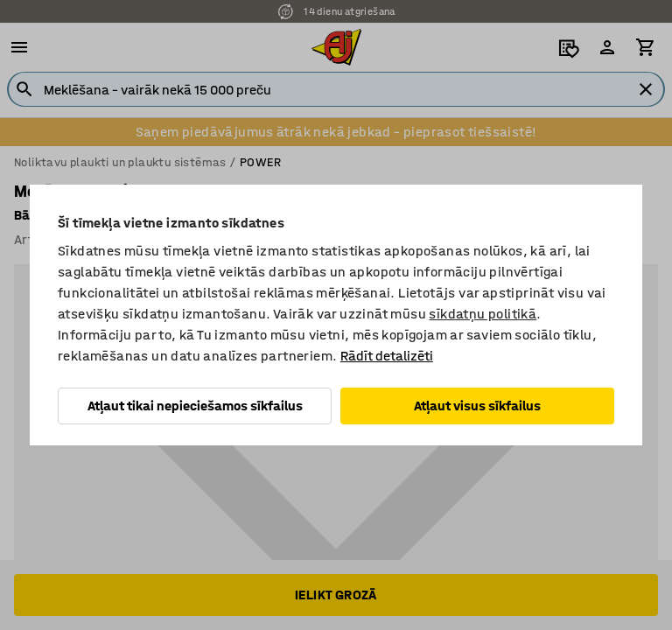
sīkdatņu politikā (483, 314)
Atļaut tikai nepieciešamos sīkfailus (195, 406)
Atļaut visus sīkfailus (477, 406)
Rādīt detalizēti (387, 356)
